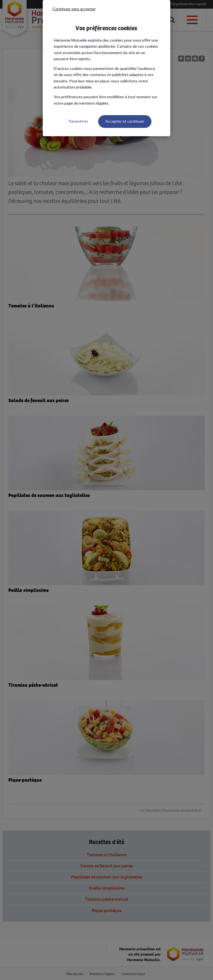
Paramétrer (78, 121)
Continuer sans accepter (74, 9)
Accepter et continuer (125, 121)
